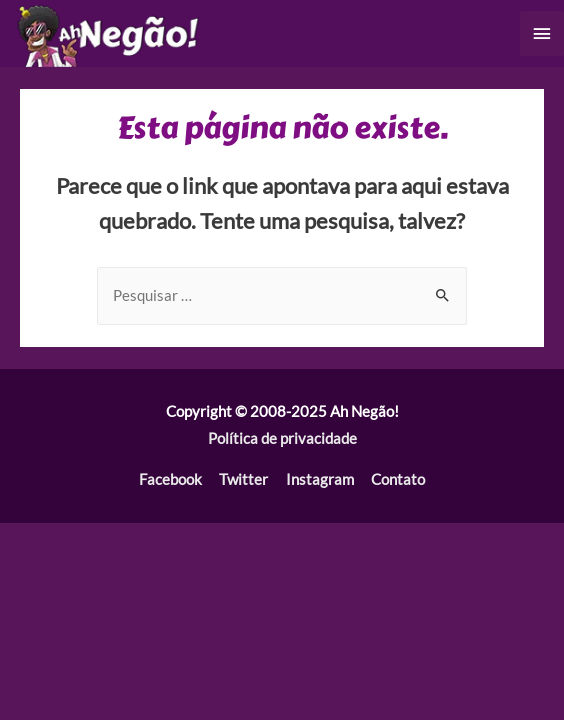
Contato (398, 479)
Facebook (170, 479)
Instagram (320, 479)
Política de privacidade (282, 438)
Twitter (243, 479)
